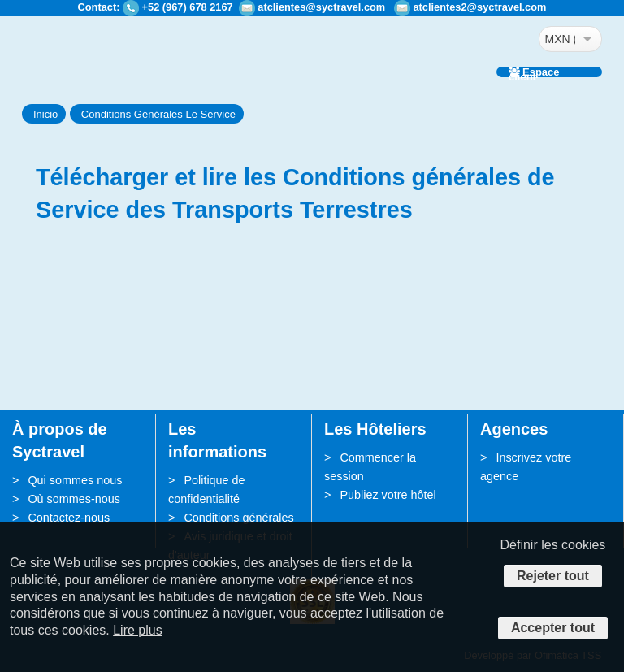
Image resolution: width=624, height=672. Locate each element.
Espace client (534, 72)
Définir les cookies (553, 545)
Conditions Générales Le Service (158, 114)
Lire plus (137, 630)
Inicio (45, 114)
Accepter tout (553, 628)
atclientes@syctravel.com (321, 7)
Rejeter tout (553, 576)
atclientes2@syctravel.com (479, 7)
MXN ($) (560, 39)
